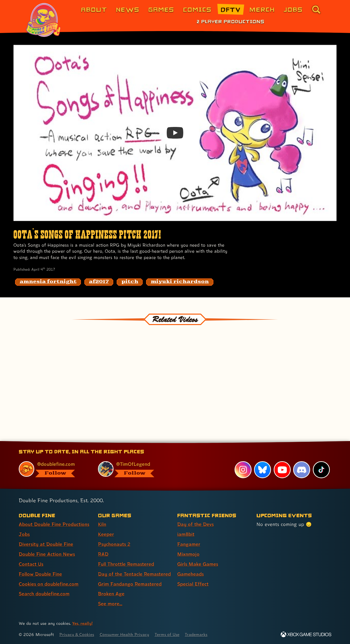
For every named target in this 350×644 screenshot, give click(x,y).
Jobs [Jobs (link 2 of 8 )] (24, 534)
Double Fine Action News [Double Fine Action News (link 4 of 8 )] (47, 554)
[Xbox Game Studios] (306, 634)
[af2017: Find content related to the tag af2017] (99, 282)
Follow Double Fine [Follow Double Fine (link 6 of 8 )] (40, 574)
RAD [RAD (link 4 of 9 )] (103, 554)
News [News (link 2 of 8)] (128, 9)
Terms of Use (167, 634)
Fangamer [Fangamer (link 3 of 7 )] (189, 544)
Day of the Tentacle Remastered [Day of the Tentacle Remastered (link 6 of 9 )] (134, 574)
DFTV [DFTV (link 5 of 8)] (231, 9)
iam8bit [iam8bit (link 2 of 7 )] (186, 534)
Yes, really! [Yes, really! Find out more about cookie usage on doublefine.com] (82, 623)
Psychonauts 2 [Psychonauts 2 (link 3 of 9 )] (114, 544)
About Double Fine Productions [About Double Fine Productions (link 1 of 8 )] (54, 524)
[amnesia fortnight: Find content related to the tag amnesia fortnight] (48, 282)
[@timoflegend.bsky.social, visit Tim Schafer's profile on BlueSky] (132, 469)
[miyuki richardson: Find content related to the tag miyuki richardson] (180, 282)
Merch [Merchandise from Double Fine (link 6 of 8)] (262, 9)
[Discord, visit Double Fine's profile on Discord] (302, 470)
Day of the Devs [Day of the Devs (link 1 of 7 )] (195, 524)
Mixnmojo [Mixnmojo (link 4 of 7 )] (188, 554)
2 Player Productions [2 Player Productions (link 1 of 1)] (231, 21)
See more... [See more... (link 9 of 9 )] (110, 604)
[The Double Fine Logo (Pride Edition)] (44, 20)
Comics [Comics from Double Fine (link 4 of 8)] (197, 9)
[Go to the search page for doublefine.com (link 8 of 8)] (316, 9)
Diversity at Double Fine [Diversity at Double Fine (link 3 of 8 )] (46, 544)
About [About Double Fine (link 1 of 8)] (94, 9)
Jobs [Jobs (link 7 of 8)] (293, 9)
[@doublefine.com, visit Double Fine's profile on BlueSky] (53, 469)
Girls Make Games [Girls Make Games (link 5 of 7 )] (198, 564)
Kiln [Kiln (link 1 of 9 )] (102, 524)
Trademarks (196, 634)
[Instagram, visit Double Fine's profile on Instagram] (243, 470)
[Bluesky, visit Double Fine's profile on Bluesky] (262, 470)
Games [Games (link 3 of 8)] (161, 9)
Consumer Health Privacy (124, 634)
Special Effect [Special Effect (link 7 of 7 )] (193, 584)
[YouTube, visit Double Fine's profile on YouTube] (282, 470)
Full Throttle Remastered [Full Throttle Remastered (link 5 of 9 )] (126, 564)
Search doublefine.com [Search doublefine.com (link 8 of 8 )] (44, 594)
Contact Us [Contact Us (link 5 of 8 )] (31, 564)
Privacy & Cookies (77, 634)
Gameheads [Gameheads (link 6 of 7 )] (190, 574)
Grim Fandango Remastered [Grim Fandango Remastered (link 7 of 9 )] (130, 584)
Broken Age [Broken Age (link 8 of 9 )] (111, 594)
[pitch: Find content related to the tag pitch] (130, 282)
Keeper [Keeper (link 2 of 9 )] (106, 534)
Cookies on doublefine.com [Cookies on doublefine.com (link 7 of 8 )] (49, 584)
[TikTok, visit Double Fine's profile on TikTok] (321, 470)
